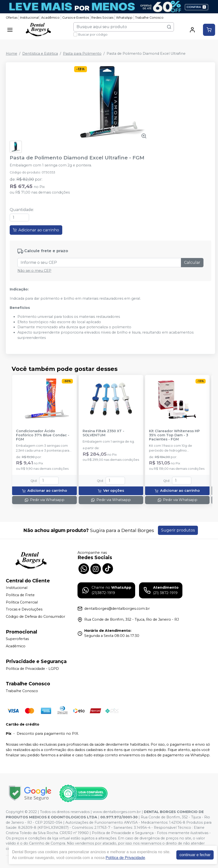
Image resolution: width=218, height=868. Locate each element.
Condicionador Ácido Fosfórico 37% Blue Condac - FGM (43, 435)
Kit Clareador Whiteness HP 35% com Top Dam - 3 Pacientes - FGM (174, 435)
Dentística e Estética (40, 54)
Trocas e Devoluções (24, 609)
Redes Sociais (102, 18)
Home (12, 54)
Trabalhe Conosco (149, 18)
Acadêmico (50, 18)
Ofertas (12, 18)
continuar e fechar (195, 855)
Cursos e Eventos (76, 18)
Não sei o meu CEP (34, 271)
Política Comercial (22, 602)
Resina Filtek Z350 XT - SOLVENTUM (103, 433)
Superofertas (17, 639)
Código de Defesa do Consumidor (35, 617)
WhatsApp (124, 18)
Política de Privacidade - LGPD (32, 669)
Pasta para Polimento (82, 54)
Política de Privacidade (125, 858)
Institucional (29, 18)
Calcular (192, 262)
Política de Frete (20, 595)
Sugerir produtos (178, 530)
